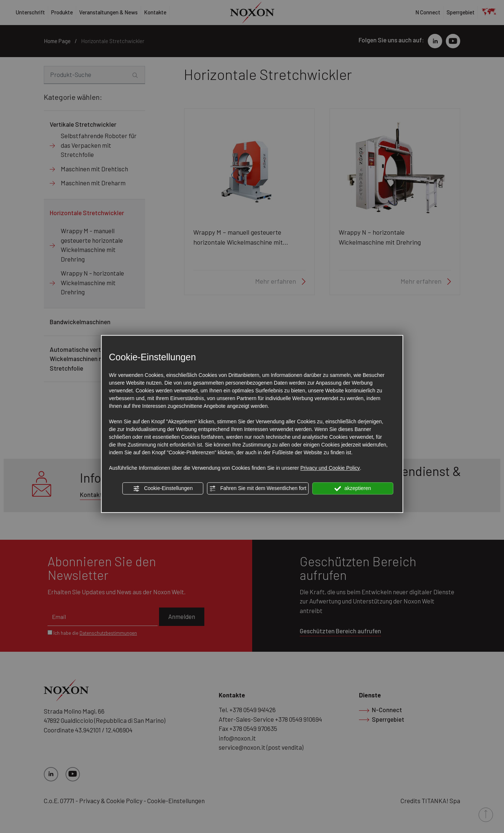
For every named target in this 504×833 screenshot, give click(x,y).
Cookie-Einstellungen (163, 489)
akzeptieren (353, 489)
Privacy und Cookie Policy (330, 468)
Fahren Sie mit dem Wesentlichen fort (258, 489)
